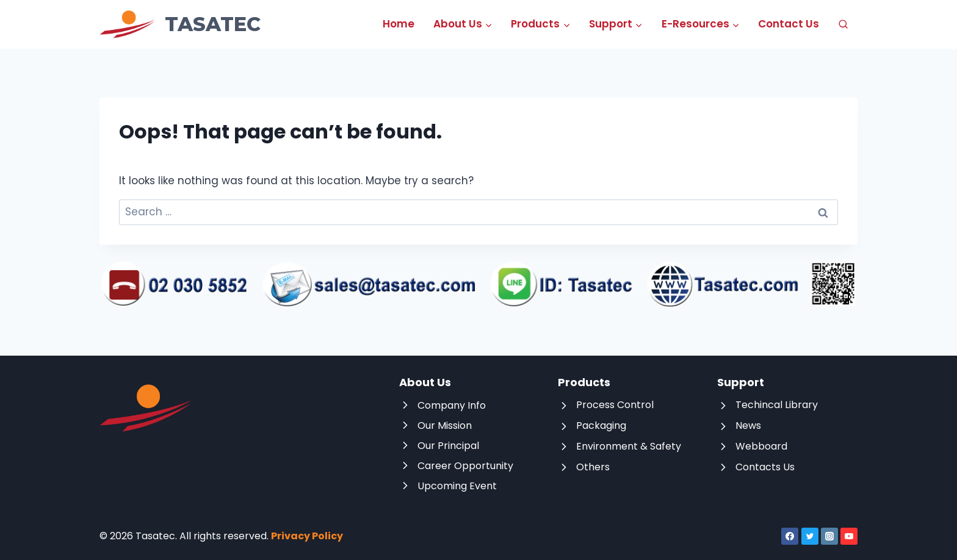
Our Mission (445, 425)
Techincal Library (777, 405)
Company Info (452, 405)
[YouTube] (849, 536)
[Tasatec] (180, 24)
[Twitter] (810, 536)
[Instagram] (829, 536)
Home (399, 24)
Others (593, 467)
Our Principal (448, 446)
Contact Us (789, 24)
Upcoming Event (457, 486)
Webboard (761, 446)
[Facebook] (790, 536)
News (748, 425)
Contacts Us (765, 467)
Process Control (615, 405)
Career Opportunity (465, 466)
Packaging (601, 425)
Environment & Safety (629, 446)
